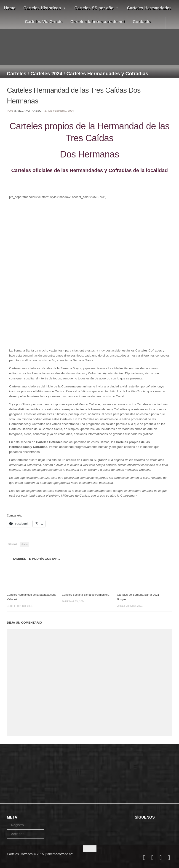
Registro (17, 825)
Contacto (142, 22)
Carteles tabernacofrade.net (98, 22)
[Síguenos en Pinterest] (169, 857)
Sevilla (25, 544)
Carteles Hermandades (149, 8)
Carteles (17, 74)
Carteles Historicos (45, 8)
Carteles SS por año (97, 8)
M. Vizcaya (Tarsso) (28, 111)
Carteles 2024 (46, 74)
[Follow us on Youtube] (161, 857)
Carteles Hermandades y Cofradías (107, 74)
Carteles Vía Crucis (44, 22)
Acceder (17, 834)
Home (10, 8)
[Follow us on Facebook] (144, 857)
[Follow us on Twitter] (152, 857)
